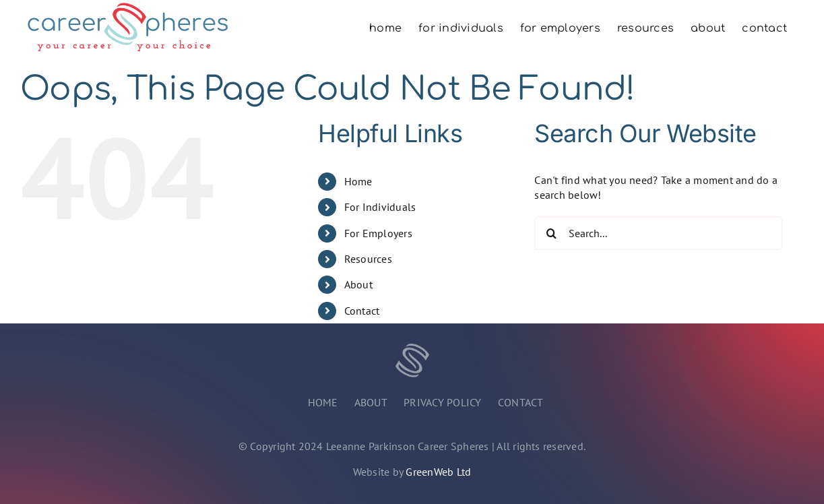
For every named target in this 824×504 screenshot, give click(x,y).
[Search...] (658, 233)
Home (358, 181)
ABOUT (371, 402)
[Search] (551, 233)
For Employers (378, 233)
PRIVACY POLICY (442, 402)
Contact (362, 311)
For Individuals (380, 207)
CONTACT (521, 402)
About (358, 284)
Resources (368, 259)
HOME (323, 402)
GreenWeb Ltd (438, 472)
